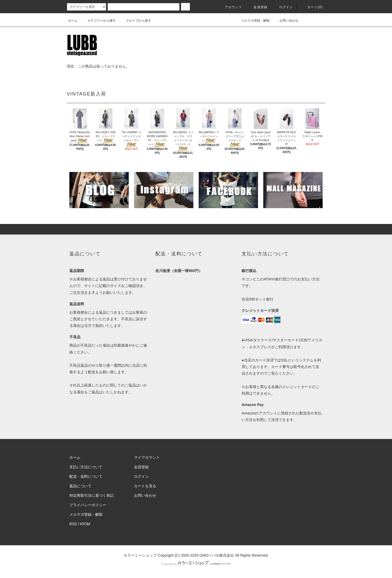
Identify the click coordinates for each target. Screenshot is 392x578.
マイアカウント (147, 457)
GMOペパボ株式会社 (217, 555)
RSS (73, 524)
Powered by (196, 564)
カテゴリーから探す (98, 21)
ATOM (85, 524)
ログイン (283, 7)
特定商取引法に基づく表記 (92, 495)
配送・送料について (86, 476)
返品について (80, 486)
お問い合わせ (286, 21)
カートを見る (145, 486)
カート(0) (312, 7)
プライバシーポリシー (88, 505)
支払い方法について (86, 467)
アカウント (230, 7)
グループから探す (135, 21)
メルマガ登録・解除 (252, 21)
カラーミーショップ (140, 555)
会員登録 (257, 7)
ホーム (73, 21)
